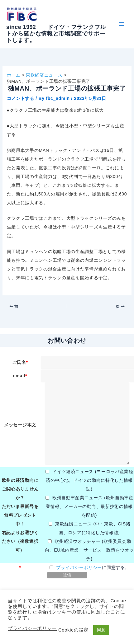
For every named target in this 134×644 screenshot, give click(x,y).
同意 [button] (101, 630)
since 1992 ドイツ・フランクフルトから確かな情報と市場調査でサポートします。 (56, 34)
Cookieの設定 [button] (73, 630)
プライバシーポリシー (79, 567)
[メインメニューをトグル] (121, 24)
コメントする (21, 98)
